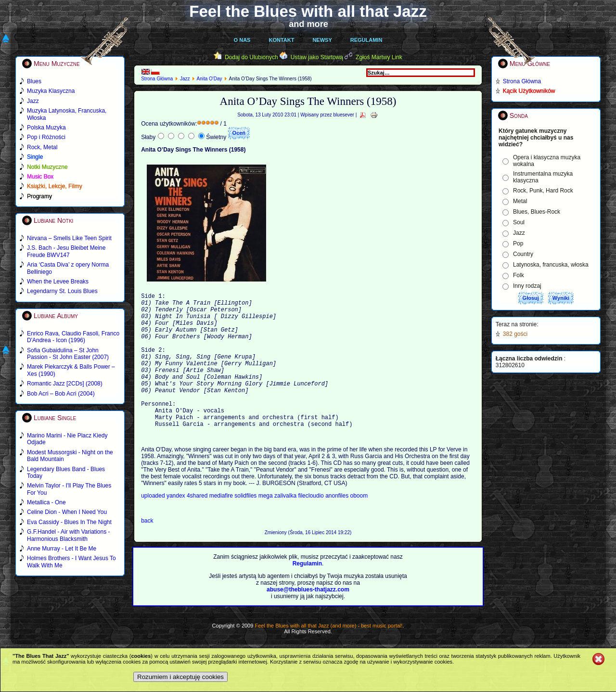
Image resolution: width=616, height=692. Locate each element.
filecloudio (311, 525)
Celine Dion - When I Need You (67, 512)
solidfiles (245, 525)
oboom (359, 525)
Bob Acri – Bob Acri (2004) (61, 394)
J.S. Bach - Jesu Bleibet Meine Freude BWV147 (66, 251)
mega (266, 525)
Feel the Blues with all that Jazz (308, 11)
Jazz (185, 79)
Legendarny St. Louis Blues (62, 291)
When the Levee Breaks (58, 282)
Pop (518, 243)
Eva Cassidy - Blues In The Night (69, 522)
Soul (519, 222)
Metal (520, 201)
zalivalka (286, 525)
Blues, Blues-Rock (537, 212)
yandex (177, 525)
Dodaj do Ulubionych (251, 57)
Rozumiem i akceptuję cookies (180, 677)
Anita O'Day (209, 79)
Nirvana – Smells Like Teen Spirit (69, 238)
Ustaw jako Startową (317, 57)
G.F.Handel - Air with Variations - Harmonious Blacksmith (69, 535)
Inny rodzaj (527, 286)
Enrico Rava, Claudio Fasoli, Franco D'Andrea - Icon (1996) (73, 337)
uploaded (154, 525)
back (147, 550)
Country (523, 254)
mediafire (222, 525)
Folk (519, 275)
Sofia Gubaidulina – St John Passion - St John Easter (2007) (68, 354)
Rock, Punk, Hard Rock (543, 191)
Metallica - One (46, 502)
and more (308, 24)
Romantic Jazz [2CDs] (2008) (65, 384)
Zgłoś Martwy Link (379, 57)
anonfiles (338, 525)
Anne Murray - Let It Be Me (62, 549)
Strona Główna (157, 79)
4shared (198, 525)
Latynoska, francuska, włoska (551, 265)
